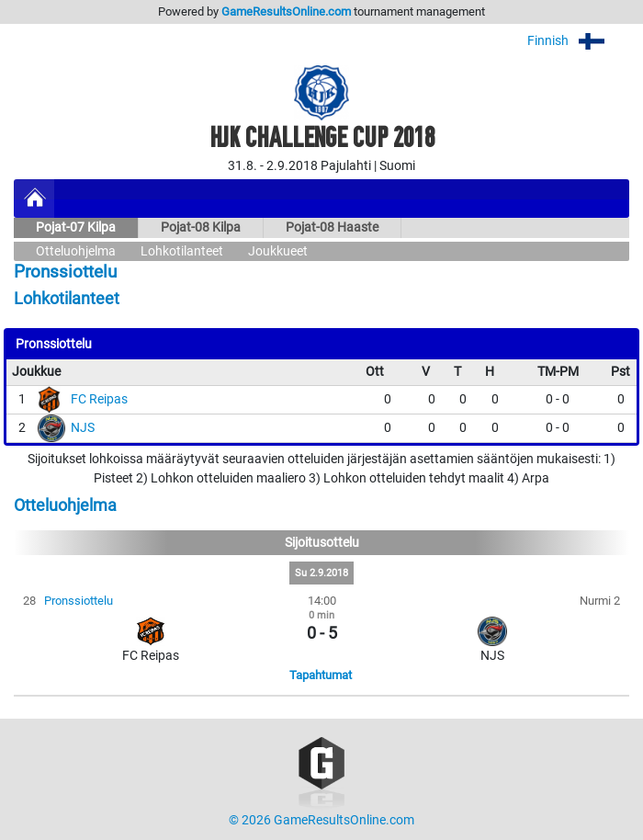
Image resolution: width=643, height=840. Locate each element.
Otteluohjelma (76, 251)
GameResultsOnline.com (286, 11)
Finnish (578, 41)
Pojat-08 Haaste (332, 227)
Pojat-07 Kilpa (76, 227)
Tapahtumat (321, 675)
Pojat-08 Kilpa (201, 227)
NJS (83, 428)
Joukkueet (278, 251)
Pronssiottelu (79, 601)
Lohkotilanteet (182, 251)
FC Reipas (99, 399)
